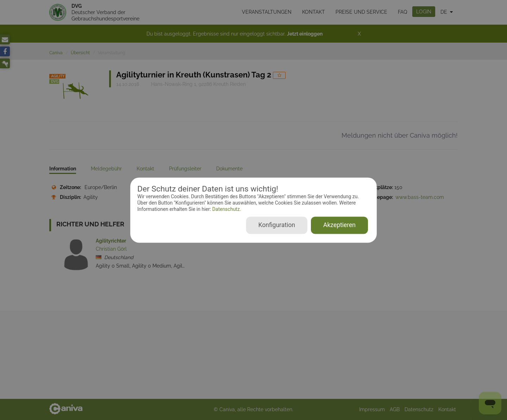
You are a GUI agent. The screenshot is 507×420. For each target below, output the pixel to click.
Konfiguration (277, 225)
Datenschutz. (226, 209)
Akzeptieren (339, 225)
